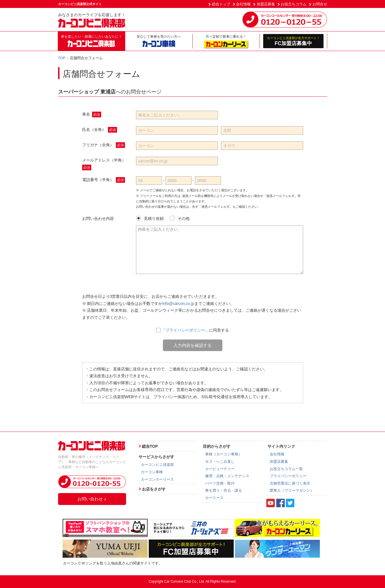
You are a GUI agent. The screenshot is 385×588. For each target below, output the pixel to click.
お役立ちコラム (294, 4)
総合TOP (150, 446)
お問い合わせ (92, 499)
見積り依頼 (150, 218)
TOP (62, 58)
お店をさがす (154, 489)
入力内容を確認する (192, 345)
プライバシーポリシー (185, 330)
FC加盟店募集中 (293, 41)
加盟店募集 (266, 4)
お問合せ (320, 4)
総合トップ (221, 4)
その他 (180, 218)
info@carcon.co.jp (178, 303)
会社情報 (243, 4)
